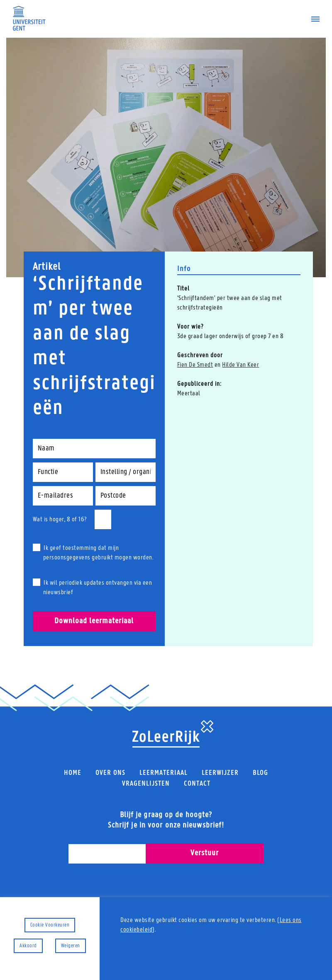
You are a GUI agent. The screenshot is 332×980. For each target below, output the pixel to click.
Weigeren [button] (71, 946)
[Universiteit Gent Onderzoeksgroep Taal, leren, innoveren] (29, 18)
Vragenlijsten (146, 783)
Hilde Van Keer (240, 365)
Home (73, 773)
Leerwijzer (220, 773)
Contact (197, 783)
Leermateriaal (164, 773)
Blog (260, 773)
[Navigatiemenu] (312, 19)
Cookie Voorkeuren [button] (50, 925)
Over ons (110, 773)
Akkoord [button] (28, 946)
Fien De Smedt (195, 365)
